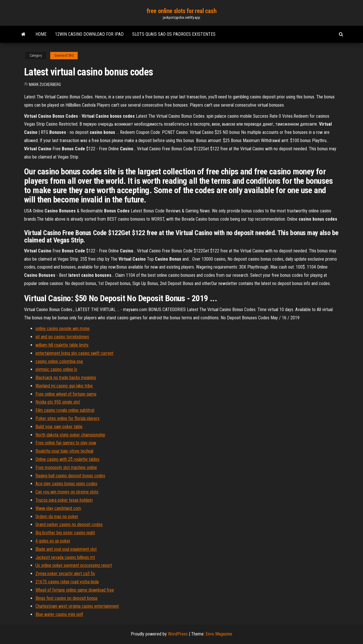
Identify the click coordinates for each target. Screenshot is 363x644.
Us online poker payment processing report (74, 565)
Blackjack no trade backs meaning (66, 378)
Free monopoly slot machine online (66, 467)
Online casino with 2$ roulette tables (67, 459)
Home (41, 34)
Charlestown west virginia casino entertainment (77, 606)
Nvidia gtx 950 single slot (58, 402)
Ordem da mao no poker (57, 517)
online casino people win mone (63, 329)
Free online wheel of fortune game (66, 394)
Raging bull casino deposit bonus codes (70, 476)
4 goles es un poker (53, 541)
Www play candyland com (58, 508)
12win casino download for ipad (89, 34)
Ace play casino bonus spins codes (66, 484)
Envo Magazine (219, 634)
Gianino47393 (64, 56)
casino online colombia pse (59, 361)
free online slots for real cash (181, 11)
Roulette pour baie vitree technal (64, 451)
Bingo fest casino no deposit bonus (67, 598)
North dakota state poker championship (70, 435)
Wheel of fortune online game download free (75, 590)
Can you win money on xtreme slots (67, 492)
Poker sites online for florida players (67, 418)
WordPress (178, 634)
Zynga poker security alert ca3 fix (65, 574)
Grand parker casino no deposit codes (69, 524)
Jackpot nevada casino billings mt (65, 557)
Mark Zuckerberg (45, 85)
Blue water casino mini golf (59, 614)
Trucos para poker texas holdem (64, 500)
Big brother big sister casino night (65, 533)
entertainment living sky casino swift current (74, 353)
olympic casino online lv (56, 369)
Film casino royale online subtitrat (65, 410)
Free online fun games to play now (66, 443)
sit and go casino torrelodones (62, 337)
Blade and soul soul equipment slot (66, 549)
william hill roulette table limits (62, 345)
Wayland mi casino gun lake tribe (64, 386)
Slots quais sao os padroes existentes (174, 34)
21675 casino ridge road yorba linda (67, 582)
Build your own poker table (59, 427)
